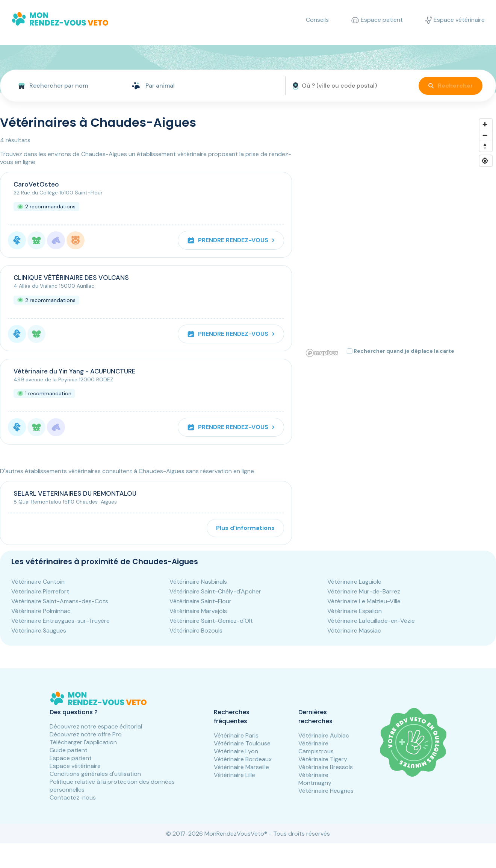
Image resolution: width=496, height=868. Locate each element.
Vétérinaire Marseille (241, 767)
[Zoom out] (485, 135)
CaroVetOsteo (36, 184)
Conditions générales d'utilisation (95, 774)
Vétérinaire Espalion (355, 611)
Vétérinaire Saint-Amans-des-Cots (60, 601)
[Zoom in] (485, 124)
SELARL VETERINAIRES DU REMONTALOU (75, 493)
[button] (317, 162)
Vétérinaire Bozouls (196, 631)
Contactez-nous (73, 797)
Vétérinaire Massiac (354, 631)
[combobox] (63, 86)
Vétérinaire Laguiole (354, 582)
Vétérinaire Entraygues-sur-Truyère (60, 621)
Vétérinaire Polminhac (41, 611)
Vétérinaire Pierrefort (40, 591)
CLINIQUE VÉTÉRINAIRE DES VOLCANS (71, 278)
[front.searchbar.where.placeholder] (347, 86)
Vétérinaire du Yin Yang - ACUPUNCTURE (75, 371)
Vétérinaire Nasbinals (198, 582)
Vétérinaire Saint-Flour (200, 601)
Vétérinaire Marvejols (198, 611)
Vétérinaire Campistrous (316, 747)
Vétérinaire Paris (236, 735)
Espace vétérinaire (75, 766)
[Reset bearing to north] (485, 146)
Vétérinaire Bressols (326, 767)
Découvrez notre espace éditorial (96, 726)
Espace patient (71, 758)
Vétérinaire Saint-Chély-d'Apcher (215, 591)
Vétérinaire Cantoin (38, 582)
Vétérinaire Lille (234, 775)
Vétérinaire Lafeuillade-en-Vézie (371, 621)
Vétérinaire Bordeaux (243, 759)
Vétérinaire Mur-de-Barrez (364, 591)
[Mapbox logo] (322, 353)
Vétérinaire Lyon (236, 751)
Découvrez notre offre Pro (86, 734)
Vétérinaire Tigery (323, 759)
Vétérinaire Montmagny (315, 779)
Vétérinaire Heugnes (326, 791)
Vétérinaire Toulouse (242, 743)
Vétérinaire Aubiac (324, 735)
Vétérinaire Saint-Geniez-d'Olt (211, 621)
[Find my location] (485, 161)
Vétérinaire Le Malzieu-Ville (364, 601)
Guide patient (69, 750)
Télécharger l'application (83, 742)
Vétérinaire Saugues (39, 631)
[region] (400, 237)
